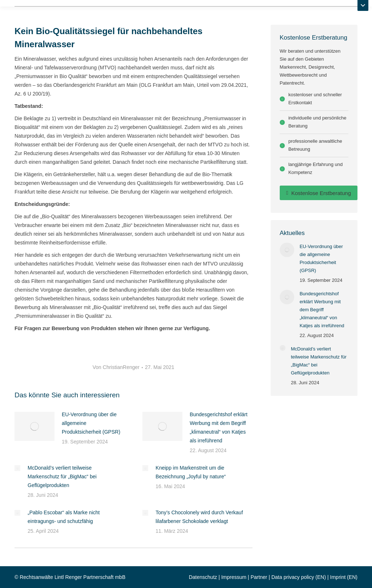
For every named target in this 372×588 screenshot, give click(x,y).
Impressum (234, 577)
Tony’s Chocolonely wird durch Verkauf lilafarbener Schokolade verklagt (199, 517)
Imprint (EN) (344, 577)
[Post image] (35, 426)
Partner (259, 577)
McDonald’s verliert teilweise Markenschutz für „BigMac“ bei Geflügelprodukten (62, 477)
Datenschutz (203, 577)
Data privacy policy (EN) (299, 577)
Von (116, 367)
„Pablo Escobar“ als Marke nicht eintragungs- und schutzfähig (64, 517)
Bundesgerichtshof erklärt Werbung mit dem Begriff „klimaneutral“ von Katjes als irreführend (219, 427)
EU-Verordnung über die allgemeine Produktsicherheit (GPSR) (91, 423)
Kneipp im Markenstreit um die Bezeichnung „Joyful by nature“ (191, 472)
